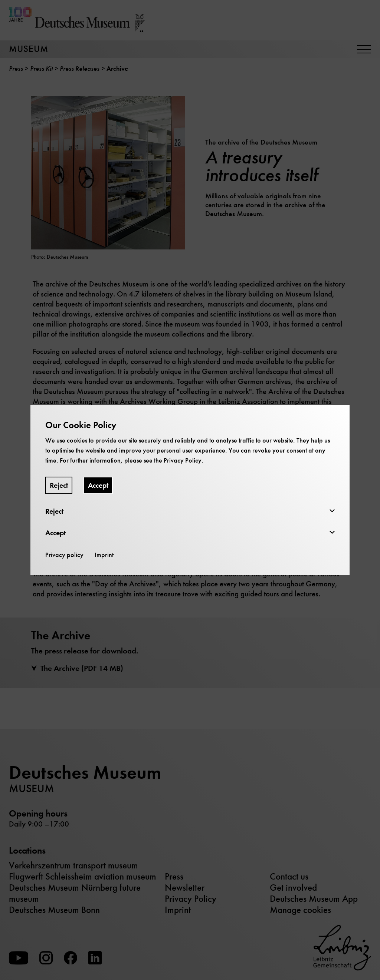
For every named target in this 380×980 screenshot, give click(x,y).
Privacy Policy (183, 460)
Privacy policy (64, 555)
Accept (98, 485)
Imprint (104, 555)
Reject (59, 485)
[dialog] (190, 490)
